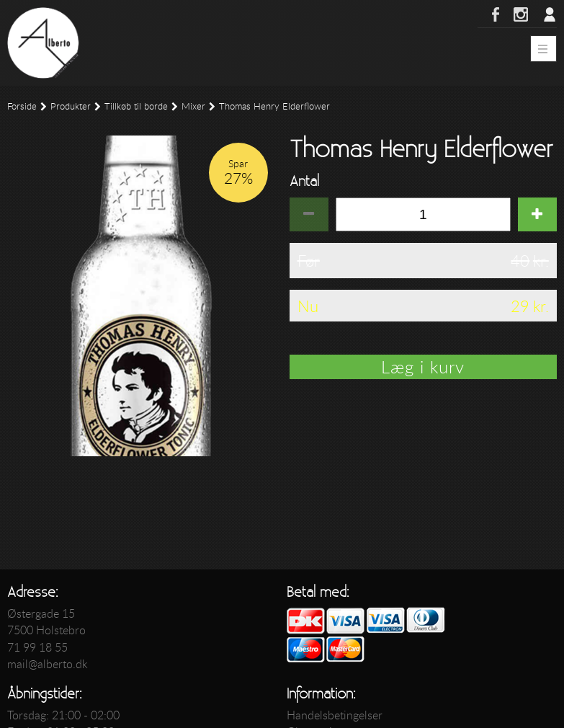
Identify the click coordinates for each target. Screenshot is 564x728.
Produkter (71, 106)
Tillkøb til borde (136, 106)
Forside (22, 106)
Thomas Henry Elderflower (274, 106)
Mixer (193, 106)
